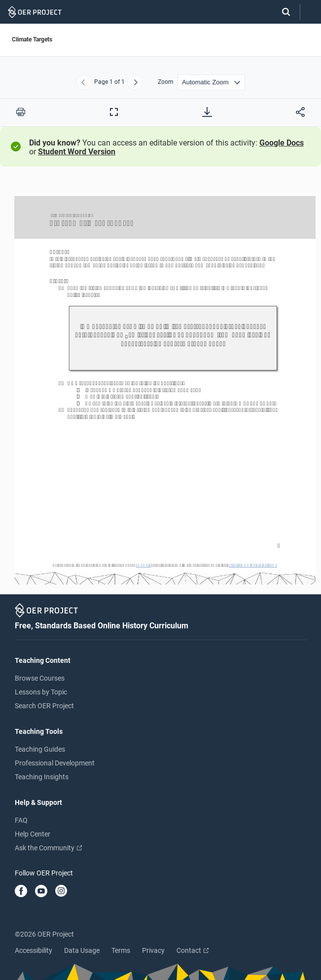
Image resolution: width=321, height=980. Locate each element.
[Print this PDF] (21, 112)
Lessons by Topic (41, 692)
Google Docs (282, 143)
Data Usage (82, 950)
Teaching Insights (42, 777)
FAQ (21, 820)
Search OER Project (44, 706)
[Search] (281, 12)
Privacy (153, 950)
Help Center (33, 834)
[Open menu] (311, 12)
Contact (193, 950)
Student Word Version (77, 152)
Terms (121, 950)
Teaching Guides (40, 749)
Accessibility (34, 950)
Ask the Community (48, 848)
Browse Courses (40, 678)
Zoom (166, 82)
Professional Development (55, 763)
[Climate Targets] (160, 385)
